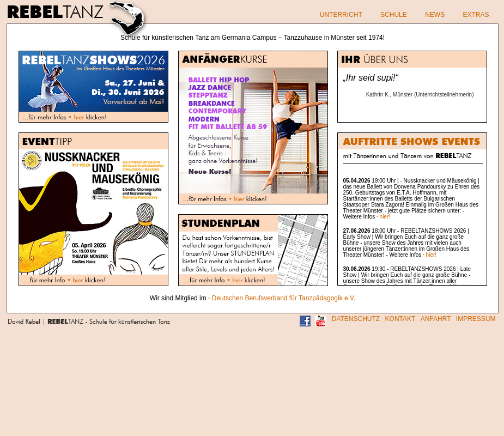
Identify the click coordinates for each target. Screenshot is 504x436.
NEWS (435, 15)
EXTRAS (476, 15)
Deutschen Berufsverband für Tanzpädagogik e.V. (282, 298)
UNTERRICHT (341, 15)
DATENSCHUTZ (356, 319)
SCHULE (394, 15)
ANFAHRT (436, 319)
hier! (383, 217)
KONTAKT (400, 319)
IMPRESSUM (476, 319)
